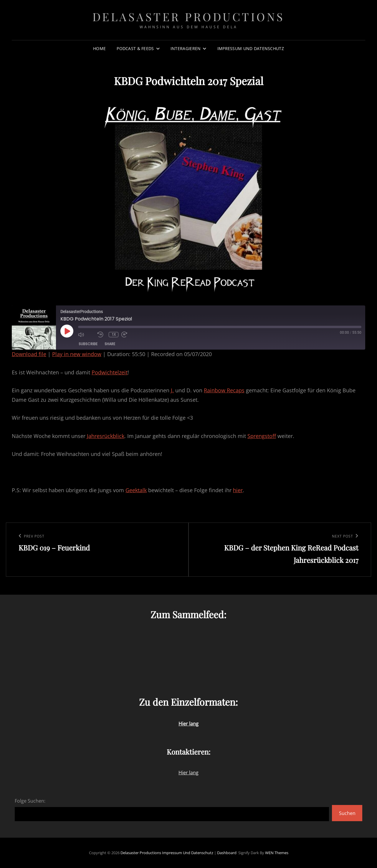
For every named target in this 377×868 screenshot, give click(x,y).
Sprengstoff (262, 436)
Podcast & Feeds (135, 48)
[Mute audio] (86, 335)
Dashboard (227, 853)
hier (238, 490)
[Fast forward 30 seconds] (130, 335)
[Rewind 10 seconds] (102, 335)
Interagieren (186, 48)
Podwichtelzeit (110, 372)
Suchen (347, 813)
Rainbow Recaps (224, 390)
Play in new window (77, 354)
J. (172, 390)
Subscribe (88, 344)
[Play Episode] (67, 331)
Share (110, 344)
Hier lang (188, 773)
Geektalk (136, 490)
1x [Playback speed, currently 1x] (114, 334)
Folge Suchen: (30, 801)
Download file (29, 354)
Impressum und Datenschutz (251, 48)
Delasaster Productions (189, 17)
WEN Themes (277, 853)
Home (99, 48)
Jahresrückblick (106, 436)
